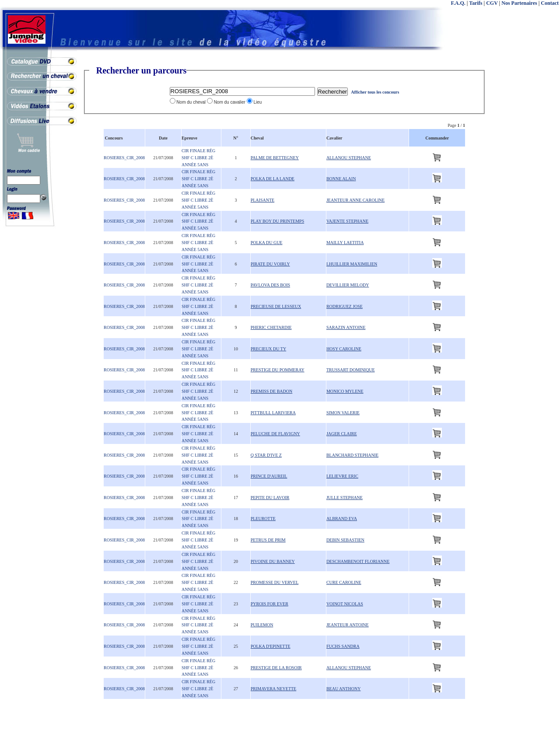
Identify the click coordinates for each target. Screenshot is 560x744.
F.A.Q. (458, 3)
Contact (550, 3)
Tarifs (476, 3)
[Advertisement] (525, 197)
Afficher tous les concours (375, 92)
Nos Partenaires (519, 3)
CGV (492, 3)
